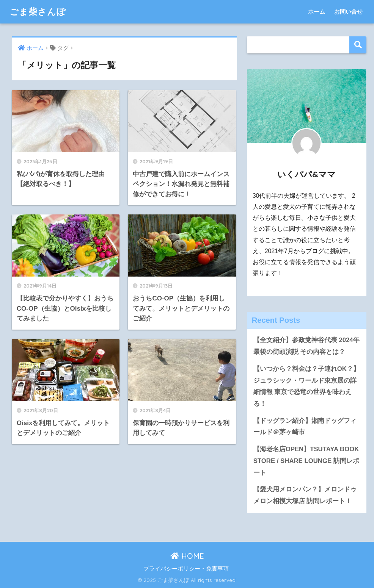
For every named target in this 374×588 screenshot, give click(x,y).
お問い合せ (348, 12)
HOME (187, 556)
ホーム (317, 12)
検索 (358, 45)
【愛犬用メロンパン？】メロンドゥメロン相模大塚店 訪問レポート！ (305, 495)
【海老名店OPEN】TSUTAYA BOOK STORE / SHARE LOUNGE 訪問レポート (306, 461)
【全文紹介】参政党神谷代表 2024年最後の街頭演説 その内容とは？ (306, 346)
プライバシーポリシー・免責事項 (186, 569)
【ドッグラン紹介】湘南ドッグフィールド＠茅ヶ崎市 (305, 427)
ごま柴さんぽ (38, 12)
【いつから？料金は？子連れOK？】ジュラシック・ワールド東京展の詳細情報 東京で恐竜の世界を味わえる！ (306, 386)
